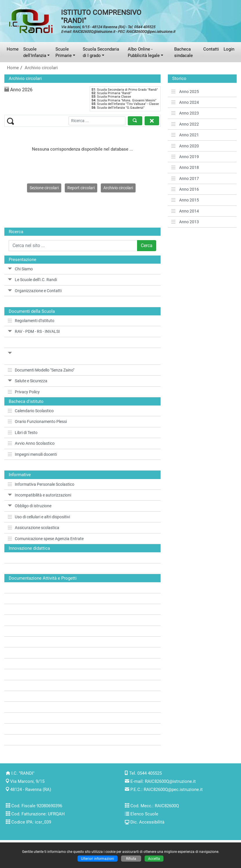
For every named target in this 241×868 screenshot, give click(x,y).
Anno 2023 (185, 113)
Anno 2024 (185, 102)
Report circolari (81, 188)
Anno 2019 (185, 157)
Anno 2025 (185, 92)
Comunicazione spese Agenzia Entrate (46, 539)
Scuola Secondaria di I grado (101, 52)
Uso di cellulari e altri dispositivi (39, 517)
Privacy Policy (24, 392)
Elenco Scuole (144, 814)
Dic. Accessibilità (147, 822)
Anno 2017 (185, 178)
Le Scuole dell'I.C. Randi (32, 280)
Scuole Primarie (64, 52)
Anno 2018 (185, 167)
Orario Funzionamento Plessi (37, 422)
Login (229, 49)
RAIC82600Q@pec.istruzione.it (173, 790)
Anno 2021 (185, 135)
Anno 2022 (185, 124)
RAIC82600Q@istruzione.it (170, 781)
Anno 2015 (185, 200)
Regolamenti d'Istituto (31, 321)
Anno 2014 (185, 211)
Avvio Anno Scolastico (31, 443)
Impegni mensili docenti (32, 454)
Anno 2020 (185, 146)
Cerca (147, 245)
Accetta (154, 859)
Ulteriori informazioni (98, 859)
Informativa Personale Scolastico (41, 484)
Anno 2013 (185, 222)
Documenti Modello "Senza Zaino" (41, 370)
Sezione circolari (44, 188)
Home (13, 49)
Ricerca (16, 232)
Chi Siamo (20, 269)
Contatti (211, 49)
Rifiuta (131, 859)
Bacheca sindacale (184, 52)
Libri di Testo (23, 433)
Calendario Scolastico (31, 411)
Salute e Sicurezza (28, 381)
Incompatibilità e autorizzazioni (39, 495)
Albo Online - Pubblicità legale (144, 52)
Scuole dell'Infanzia (35, 52)
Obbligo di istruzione (30, 506)
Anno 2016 (185, 189)
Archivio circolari (41, 68)
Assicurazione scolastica (34, 528)
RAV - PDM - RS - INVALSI (34, 331)
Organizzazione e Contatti (35, 291)
